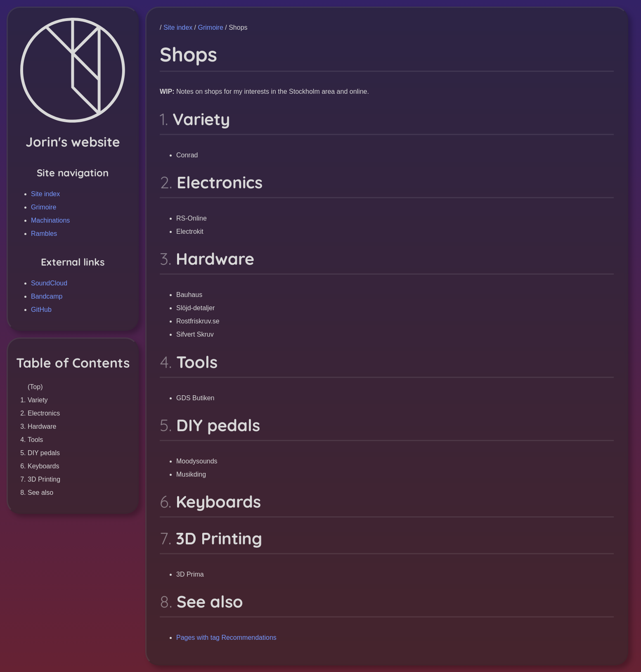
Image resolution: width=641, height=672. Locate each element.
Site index (45, 194)
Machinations (50, 220)
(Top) (35, 387)
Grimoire (44, 207)
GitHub (41, 310)
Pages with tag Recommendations (226, 638)
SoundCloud (49, 283)
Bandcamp (47, 296)
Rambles (44, 234)
